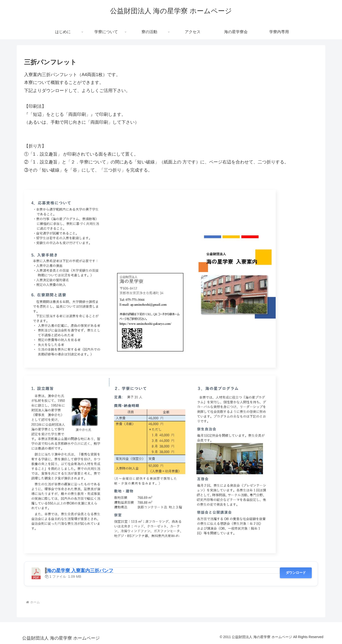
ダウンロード (296, 573)
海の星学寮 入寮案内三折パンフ (80, 570)
